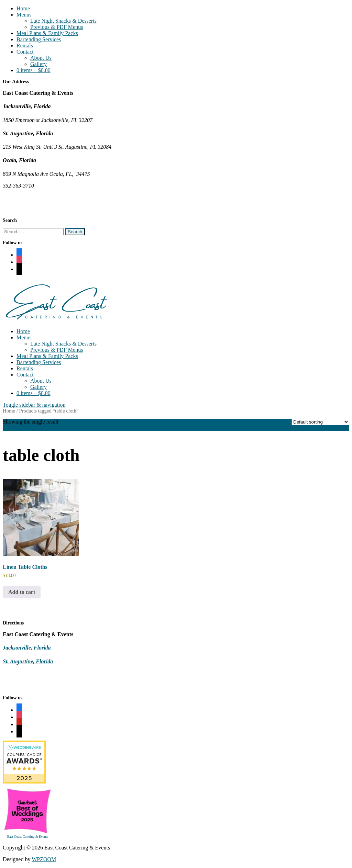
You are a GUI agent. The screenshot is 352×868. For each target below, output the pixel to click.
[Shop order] (320, 422)
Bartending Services (39, 39)
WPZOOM (44, 859)
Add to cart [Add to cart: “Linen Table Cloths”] (22, 592)
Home (23, 8)
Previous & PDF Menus (57, 27)
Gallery (38, 64)
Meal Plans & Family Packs (47, 33)
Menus (24, 15)
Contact (25, 52)
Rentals (25, 46)
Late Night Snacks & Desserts (63, 21)
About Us (41, 58)
